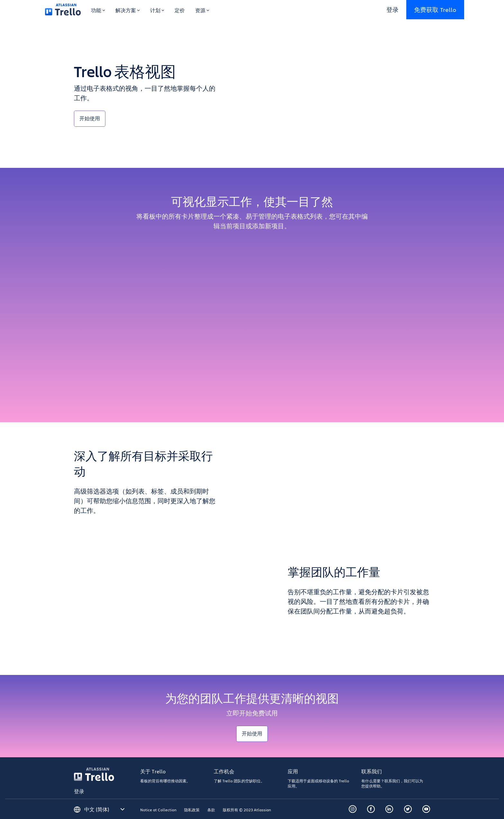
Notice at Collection (158, 810)
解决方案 (128, 10)
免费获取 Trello (435, 9)
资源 (202, 10)
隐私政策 (192, 810)
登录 (392, 9)
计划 (157, 10)
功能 (98, 10)
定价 (180, 10)
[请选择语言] (104, 809)
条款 (211, 810)
